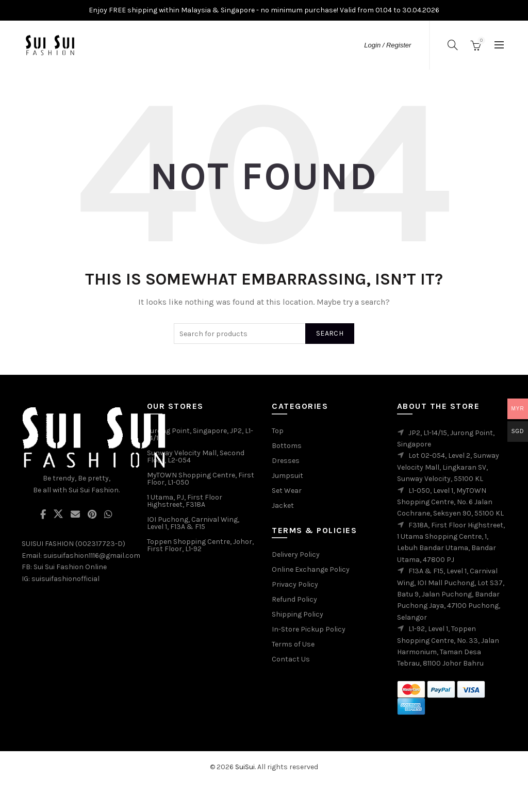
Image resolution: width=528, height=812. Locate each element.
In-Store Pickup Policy (309, 629)
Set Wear (287, 491)
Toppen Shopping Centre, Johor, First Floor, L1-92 (200, 545)
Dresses (286, 461)
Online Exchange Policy (311, 569)
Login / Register (387, 45)
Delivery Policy (296, 554)
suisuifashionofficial (65, 579)
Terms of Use (293, 644)
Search (330, 333)
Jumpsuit (287, 476)
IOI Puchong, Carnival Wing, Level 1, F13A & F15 (193, 523)
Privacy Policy (295, 584)
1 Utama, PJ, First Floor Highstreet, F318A (185, 501)
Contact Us (291, 659)
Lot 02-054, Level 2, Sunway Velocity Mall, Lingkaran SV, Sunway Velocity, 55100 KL (448, 467)
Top (278, 431)
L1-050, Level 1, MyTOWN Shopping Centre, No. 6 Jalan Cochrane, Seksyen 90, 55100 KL (450, 502)
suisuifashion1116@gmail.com (92, 556)
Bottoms (287, 446)
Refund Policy (294, 599)
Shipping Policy (298, 614)
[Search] (453, 45)
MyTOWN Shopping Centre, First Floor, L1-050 (201, 479)
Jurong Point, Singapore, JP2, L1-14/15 (200, 434)
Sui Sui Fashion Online (70, 567)
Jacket (283, 506)
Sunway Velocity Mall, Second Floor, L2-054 (196, 457)
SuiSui (245, 767)
